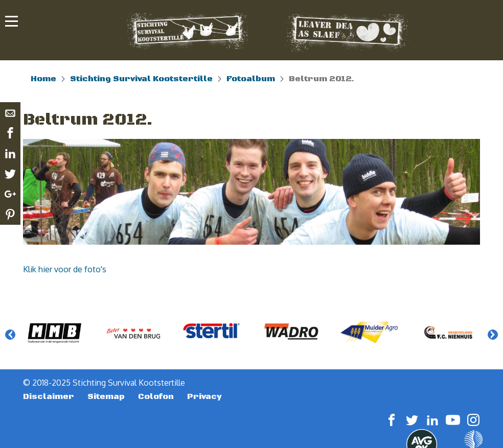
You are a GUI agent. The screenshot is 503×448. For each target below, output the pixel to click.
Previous (10, 335)
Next (493, 335)
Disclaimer (49, 396)
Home (43, 79)
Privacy (204, 396)
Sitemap (106, 396)
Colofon (156, 396)
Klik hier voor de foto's (65, 269)
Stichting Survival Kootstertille (141, 79)
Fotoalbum (251, 79)
